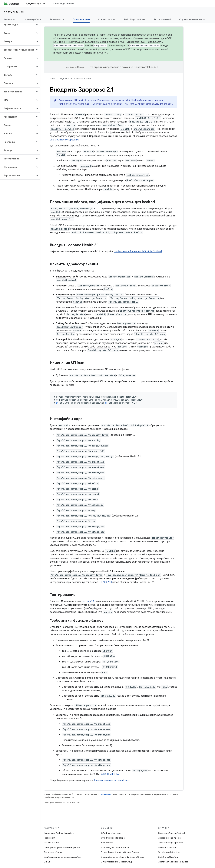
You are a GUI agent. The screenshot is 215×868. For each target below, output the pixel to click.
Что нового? (10, 19)
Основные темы (83, 79)
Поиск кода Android (64, 4)
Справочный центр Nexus (170, 843)
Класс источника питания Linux (111, 780)
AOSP (52, 79)
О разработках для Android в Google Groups (123, 857)
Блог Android (107, 843)
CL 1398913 (106, 582)
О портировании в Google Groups (117, 862)
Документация (14, 12)
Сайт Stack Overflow (168, 857)
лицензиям (106, 794)
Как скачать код (52, 843)
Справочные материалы (192, 19)
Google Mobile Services (169, 852)
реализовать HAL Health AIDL (128, 100)
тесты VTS (88, 601)
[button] (18, 25)
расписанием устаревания (65, 140)
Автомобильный (162, 19)
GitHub (47, 862)
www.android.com (167, 847)
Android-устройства (135, 19)
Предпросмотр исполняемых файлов (62, 847)
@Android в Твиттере (111, 833)
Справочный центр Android (171, 833)
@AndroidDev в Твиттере (113, 838)
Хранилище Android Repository (59, 833)
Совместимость (107, 19)
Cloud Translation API (146, 67)
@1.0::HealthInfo (110, 774)
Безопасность (57, 19)
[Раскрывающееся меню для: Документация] (45, 4)
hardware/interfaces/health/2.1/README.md (138, 252)
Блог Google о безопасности (115, 847)
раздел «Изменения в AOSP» (90, 53)
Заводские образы (53, 852)
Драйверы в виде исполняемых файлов (63, 857)
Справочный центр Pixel (170, 838)
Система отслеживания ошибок (174, 862)
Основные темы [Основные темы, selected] (81, 19)
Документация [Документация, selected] (34, 4)
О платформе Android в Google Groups (120, 852)
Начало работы (33, 19)
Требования (49, 838)
